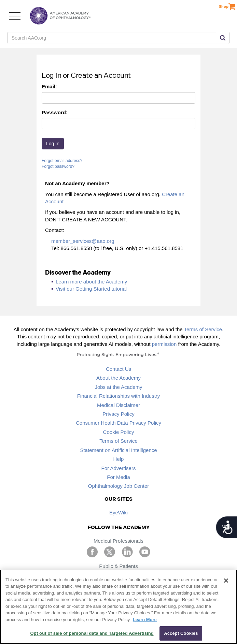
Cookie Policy (119, 432)
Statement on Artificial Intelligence (118, 450)
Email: (49, 86)
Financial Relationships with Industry (119, 396)
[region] (118, 607)
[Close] (226, 581)
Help (119, 459)
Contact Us (118, 369)
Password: (55, 112)
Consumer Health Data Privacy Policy (118, 423)
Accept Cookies (181, 633)
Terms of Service (203, 329)
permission (164, 344)
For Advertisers (119, 468)
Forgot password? (58, 166)
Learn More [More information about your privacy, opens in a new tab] (145, 620)
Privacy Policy (118, 414)
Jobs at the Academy (118, 387)
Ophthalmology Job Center (118, 486)
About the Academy (118, 378)
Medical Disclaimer (118, 405)
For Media (118, 477)
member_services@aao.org (83, 241)
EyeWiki (118, 513)
